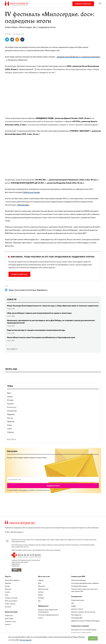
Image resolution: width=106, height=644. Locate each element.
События (10, 432)
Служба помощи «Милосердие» (81, 633)
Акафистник (9, 616)
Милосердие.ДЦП (77, 618)
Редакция (8, 583)
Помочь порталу (19, 274)
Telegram (41, 580)
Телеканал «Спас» (11, 621)
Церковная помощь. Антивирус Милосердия (85, 621)
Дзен (40, 583)
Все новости (12, 349)
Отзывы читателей (11, 598)
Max (39, 601)
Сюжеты (8, 592)
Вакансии (8, 589)
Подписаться (53, 486)
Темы (7, 595)
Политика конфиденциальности (48, 615)
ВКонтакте (42, 586)
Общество (11, 421)
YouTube (41, 592)
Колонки (10, 404)
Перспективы (23, 205)
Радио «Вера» (9, 618)
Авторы (7, 586)
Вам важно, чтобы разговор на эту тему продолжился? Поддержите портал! (53, 257)
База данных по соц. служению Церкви (84, 630)
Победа (74, 606)
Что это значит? (26, 640)
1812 (73, 603)
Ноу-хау (10, 418)
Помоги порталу (83, 4)
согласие (25, 490)
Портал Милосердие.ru (12, 580)
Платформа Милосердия (79, 586)
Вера (9, 393)
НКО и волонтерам (11, 601)
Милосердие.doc (76, 615)
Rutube (40, 595)
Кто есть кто (12, 407)
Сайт (7, 286)
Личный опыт (12, 411)
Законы (10, 396)
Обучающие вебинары (79, 580)
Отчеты (41, 618)
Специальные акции (78, 600)
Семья (9, 429)
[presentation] (53, 479)
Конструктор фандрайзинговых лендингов (85, 583)
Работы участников (31, 192)
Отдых (10, 425)
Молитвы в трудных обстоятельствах (83, 612)
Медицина (11, 414)
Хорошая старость (77, 609)
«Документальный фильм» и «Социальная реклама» (78, 57)
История (10, 400)
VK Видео (41, 598)
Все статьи (11, 439)
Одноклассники (43, 589)
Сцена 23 (8, 624)
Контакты (8, 607)
